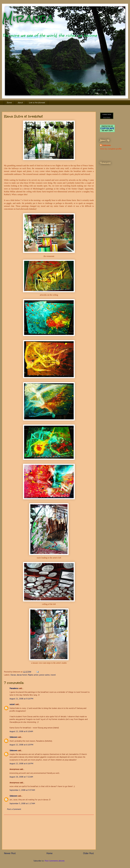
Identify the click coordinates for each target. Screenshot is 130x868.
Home (9, 103)
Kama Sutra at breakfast (23, 116)
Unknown (13, 737)
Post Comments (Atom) (55, 861)
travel (53, 675)
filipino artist (33, 675)
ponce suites (45, 675)
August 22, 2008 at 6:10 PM (21, 745)
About (20, 103)
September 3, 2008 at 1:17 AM (22, 803)
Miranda (28, 18)
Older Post (88, 853)
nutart (12, 704)
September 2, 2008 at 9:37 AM (22, 790)
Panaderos (14, 688)
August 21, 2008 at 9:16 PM (21, 699)
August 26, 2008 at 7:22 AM (21, 777)
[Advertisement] (49, 832)
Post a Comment (14, 809)
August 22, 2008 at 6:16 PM (21, 763)
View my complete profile (111, 149)
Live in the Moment (37, 103)
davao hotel (22, 675)
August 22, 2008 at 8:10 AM (21, 731)
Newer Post (10, 853)
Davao (13, 675)
